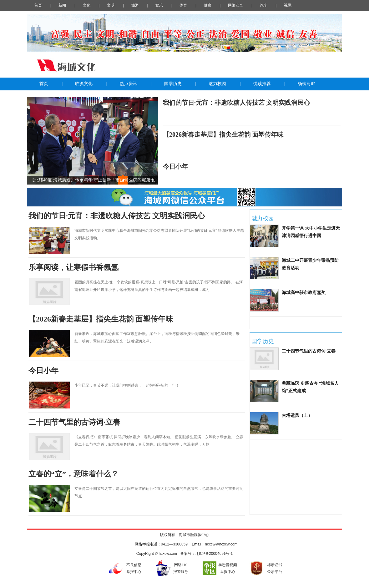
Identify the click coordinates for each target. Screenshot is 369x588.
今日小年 (175, 166)
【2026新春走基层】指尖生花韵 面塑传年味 (223, 134)
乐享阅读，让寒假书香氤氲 (73, 267)
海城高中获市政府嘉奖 (304, 293)
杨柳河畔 (306, 84)
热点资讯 (129, 84)
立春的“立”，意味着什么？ (73, 474)
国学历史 (173, 84)
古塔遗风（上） (297, 416)
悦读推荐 (262, 84)
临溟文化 (84, 84)
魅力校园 (217, 84)
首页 (44, 84)
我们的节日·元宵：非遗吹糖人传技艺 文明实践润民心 (236, 103)
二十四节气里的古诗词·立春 (74, 422)
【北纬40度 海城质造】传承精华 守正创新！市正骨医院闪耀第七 (92, 180)
